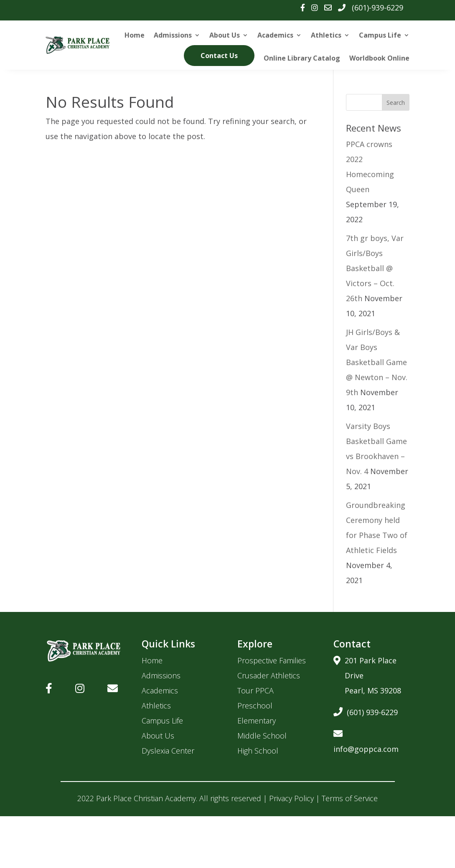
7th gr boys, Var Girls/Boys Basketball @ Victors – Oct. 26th (375, 268)
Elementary (257, 721)
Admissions (173, 35)
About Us (225, 35)
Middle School (262, 736)
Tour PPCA (255, 690)
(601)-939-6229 (377, 8)
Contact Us (219, 56)
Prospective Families (272, 660)
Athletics (326, 35)
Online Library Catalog (302, 58)
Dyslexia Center (168, 751)
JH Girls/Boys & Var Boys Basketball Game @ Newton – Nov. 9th (377, 362)
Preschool (255, 706)
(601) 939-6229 (366, 711)
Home (135, 35)
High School (258, 751)
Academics (275, 35)
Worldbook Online (379, 58)
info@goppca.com (366, 740)
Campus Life (380, 35)
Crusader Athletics (269, 675)
